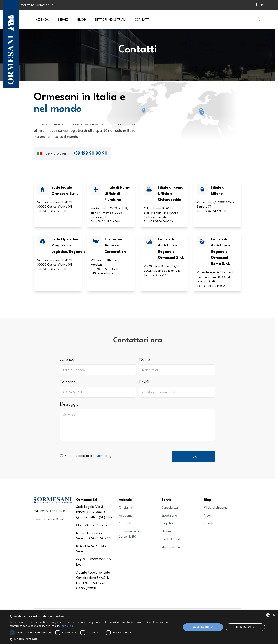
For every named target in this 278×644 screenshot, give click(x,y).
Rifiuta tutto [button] (245, 627)
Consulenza (170, 507)
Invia (193, 456)
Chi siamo (125, 507)
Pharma (167, 531)
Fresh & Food (171, 539)
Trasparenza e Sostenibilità (129, 534)
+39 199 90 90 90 (90, 153)
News (208, 515)
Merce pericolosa (174, 547)
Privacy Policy (102, 456)
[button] (93, 639)
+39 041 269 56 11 (52, 511)
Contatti (125, 523)
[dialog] (139, 627)
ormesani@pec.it (55, 519)
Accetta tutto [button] (203, 627)
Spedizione (169, 515)
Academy (126, 515)
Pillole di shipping (216, 507)
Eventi (209, 523)
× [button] (274, 615)
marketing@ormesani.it (37, 5)
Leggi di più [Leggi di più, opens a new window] (67, 626)
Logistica (168, 523)
